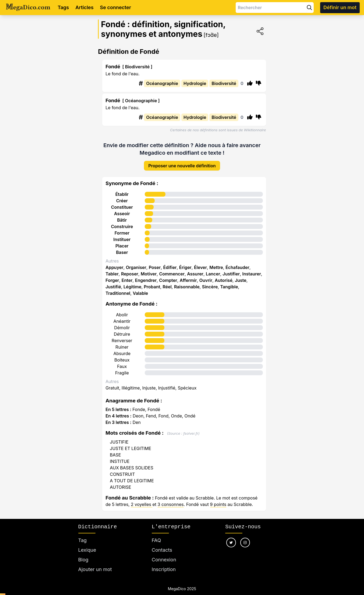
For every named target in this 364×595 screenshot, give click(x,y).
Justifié (113, 283)
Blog (83, 556)
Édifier (170, 263)
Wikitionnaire (255, 130)
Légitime (132, 283)
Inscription (164, 565)
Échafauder (237, 263)
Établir (122, 190)
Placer (122, 242)
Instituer (122, 235)
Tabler (112, 270)
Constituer (122, 203)
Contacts (162, 546)
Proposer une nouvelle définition (182, 162)
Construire (122, 222)
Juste (241, 276)
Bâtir (122, 216)
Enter (127, 276)
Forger (112, 276)
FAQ (156, 536)
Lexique (87, 546)
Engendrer (146, 276)
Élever (200, 263)
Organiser (136, 263)
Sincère (210, 283)
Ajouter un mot (95, 565)
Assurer (195, 270)
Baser (122, 248)
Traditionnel (118, 289)
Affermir (188, 276)
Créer (122, 197)
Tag (82, 536)
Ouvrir (206, 276)
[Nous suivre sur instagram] (245, 539)
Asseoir (122, 210)
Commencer (172, 270)
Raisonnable (187, 283)
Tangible (229, 283)
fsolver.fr (191, 429)
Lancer (213, 270)
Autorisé (224, 276)
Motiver (149, 270)
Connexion (164, 556)
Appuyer (114, 263)
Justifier (231, 270)
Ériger (185, 263)
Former (122, 229)
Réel (167, 283)
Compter (168, 276)
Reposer (130, 270)
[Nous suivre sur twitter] (231, 539)
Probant (152, 283)
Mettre (216, 263)
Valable (140, 289)
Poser (155, 263)
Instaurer (252, 270)
